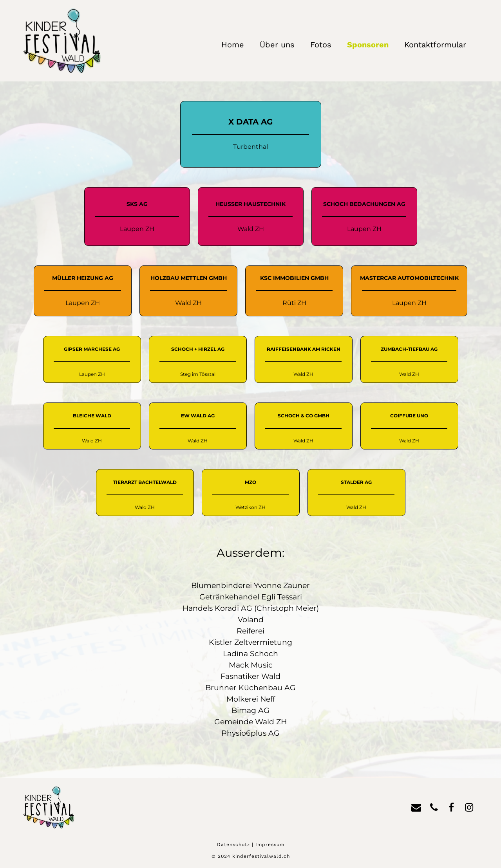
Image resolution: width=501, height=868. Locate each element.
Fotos (321, 45)
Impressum (270, 845)
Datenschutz (233, 845)
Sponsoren (368, 45)
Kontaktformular (435, 45)
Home (233, 45)
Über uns (277, 45)
